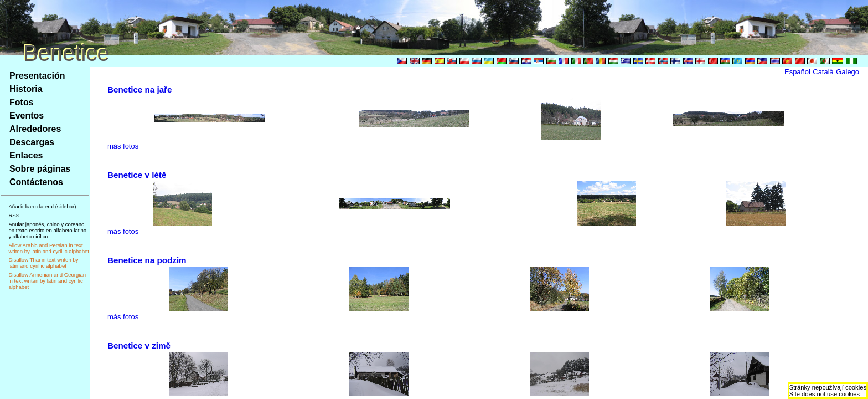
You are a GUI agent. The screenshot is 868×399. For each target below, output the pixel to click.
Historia (26, 89)
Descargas (32, 142)
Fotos (22, 102)
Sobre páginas (40, 169)
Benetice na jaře (140, 89)
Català (823, 72)
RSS (14, 215)
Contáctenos (36, 182)
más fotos (123, 146)
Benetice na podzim (147, 260)
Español (797, 72)
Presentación (37, 76)
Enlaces (26, 155)
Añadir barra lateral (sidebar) (42, 206)
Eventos (27, 116)
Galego (848, 72)
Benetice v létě (137, 175)
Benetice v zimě (139, 346)
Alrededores (35, 129)
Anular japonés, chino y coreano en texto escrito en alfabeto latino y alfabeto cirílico (47, 230)
